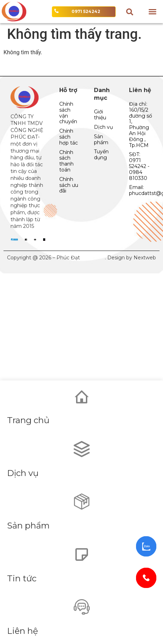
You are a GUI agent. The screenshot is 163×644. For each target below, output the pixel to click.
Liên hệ (23, 631)
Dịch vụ (23, 473)
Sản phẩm (28, 526)
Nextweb (145, 258)
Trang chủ (28, 420)
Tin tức (22, 578)
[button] (152, 12)
